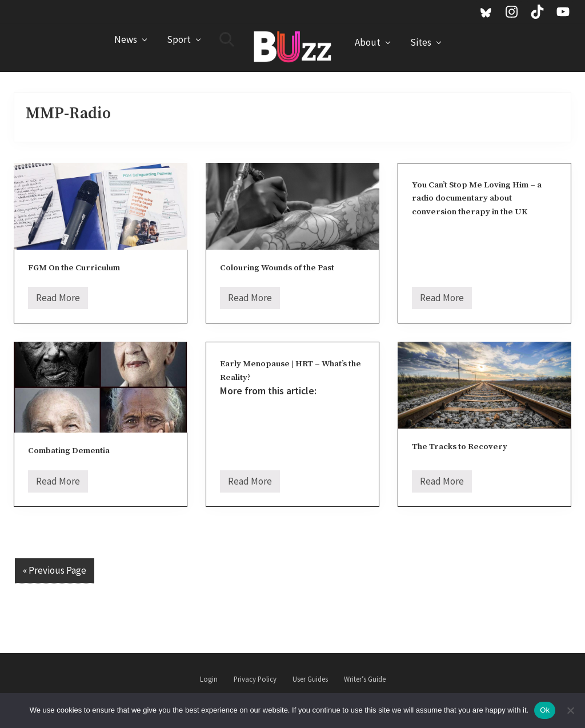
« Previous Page (55, 570)
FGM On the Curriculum (74, 268)
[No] (571, 710)
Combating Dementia (69, 451)
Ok (545, 710)
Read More (58, 300)
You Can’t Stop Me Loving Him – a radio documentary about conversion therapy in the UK (477, 198)
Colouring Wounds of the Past (277, 268)
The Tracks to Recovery (460, 447)
